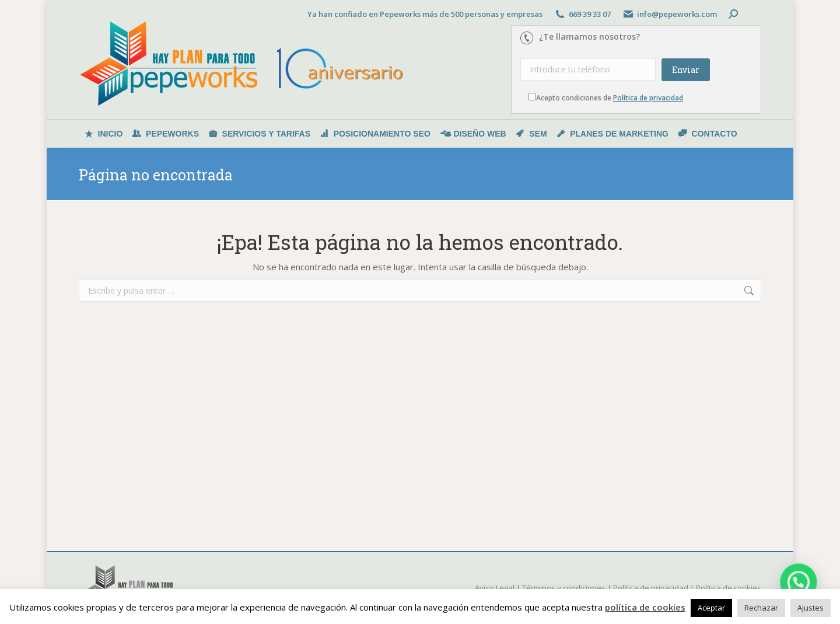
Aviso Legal (495, 588)
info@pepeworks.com (677, 14)
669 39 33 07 (590, 14)
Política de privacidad (648, 97)
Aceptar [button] (711, 608)
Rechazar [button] (761, 608)
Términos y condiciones (564, 588)
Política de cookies (729, 588)
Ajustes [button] (811, 608)
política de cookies (645, 607)
